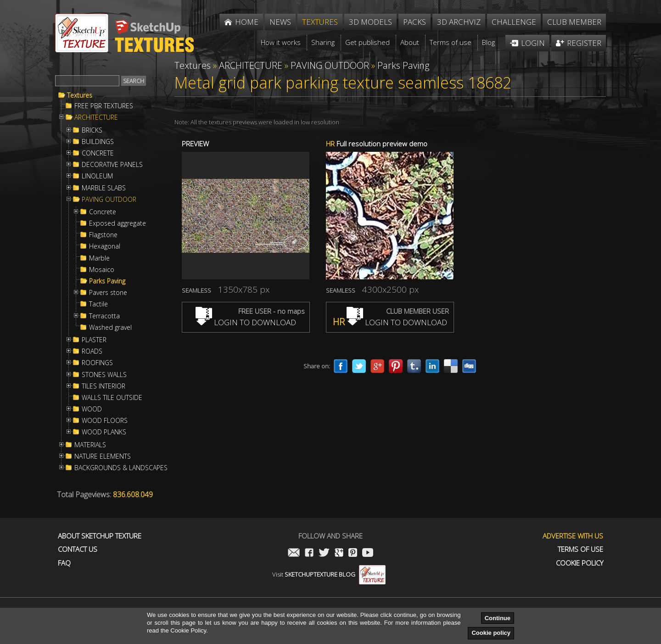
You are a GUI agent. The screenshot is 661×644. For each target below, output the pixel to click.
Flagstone (103, 235)
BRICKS (92, 130)
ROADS (92, 351)
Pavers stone (108, 293)
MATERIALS (90, 445)
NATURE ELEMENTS (103, 456)
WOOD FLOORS (105, 421)
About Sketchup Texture (100, 536)
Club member (574, 22)
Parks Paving (107, 281)
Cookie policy (491, 633)
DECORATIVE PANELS (112, 165)
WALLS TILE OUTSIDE (112, 398)
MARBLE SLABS (104, 188)
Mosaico (102, 270)
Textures (80, 95)
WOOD (92, 409)
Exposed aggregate (118, 223)
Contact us (78, 549)
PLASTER (94, 340)
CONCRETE (98, 153)
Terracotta (104, 316)
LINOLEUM (97, 176)
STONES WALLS (104, 375)
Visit (329, 574)
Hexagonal (105, 246)
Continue (498, 618)
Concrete (103, 212)
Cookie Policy (580, 563)
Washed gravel (110, 328)
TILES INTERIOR (104, 386)
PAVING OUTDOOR (109, 200)
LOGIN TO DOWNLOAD (246, 322)
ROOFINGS (97, 363)
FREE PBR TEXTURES (104, 106)
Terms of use (580, 549)
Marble (99, 258)
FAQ (64, 563)
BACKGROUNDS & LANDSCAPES (121, 468)
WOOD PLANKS (104, 432)
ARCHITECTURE (96, 117)
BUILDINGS (98, 142)
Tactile (98, 304)
